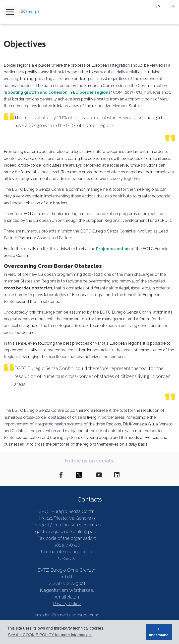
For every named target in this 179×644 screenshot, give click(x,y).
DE (173, 6)
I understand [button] (159, 632)
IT (143, 6)
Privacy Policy (67, 604)
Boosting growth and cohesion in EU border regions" (58, 92)
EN (158, 6)
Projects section (113, 249)
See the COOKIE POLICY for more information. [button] (50, 635)
